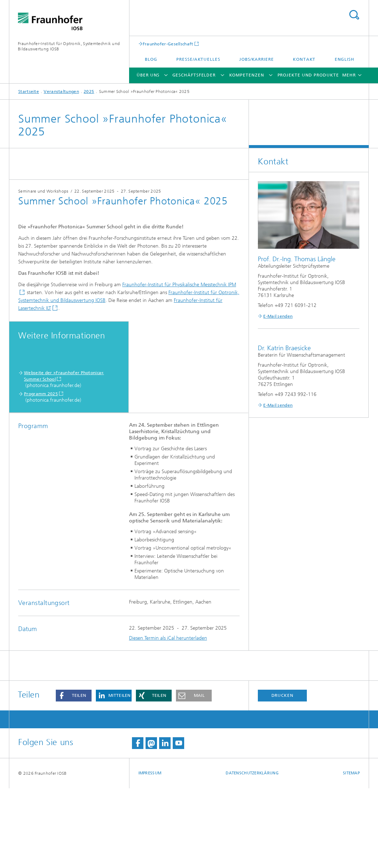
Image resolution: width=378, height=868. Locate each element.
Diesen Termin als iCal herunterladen (168, 718)
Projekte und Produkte (308, 75)
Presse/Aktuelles (198, 59)
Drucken (283, 775)
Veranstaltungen (61, 91)
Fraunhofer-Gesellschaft (168, 44)
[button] (74, 775)
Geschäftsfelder (194, 75)
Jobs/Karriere (257, 59)
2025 (89, 91)
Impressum (150, 853)
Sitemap (351, 853)
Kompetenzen (247, 75)
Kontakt (304, 59)
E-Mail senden (278, 316)
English (345, 59)
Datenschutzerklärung (252, 853)
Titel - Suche (354, 15)
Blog (151, 59)
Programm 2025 (41, 473)
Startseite (29, 91)
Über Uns (148, 75)
